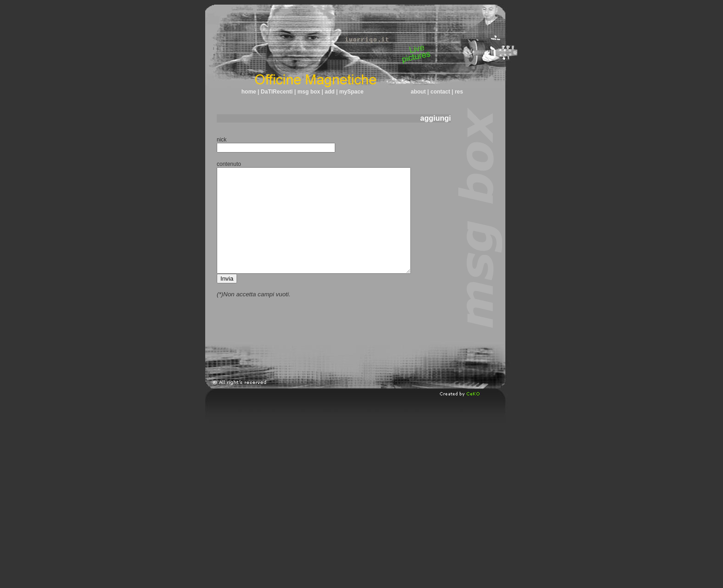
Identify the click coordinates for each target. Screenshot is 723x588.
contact (440, 92)
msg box (309, 92)
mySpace (350, 92)
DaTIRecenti (278, 92)
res (458, 92)
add (329, 92)
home (249, 92)
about (418, 92)
